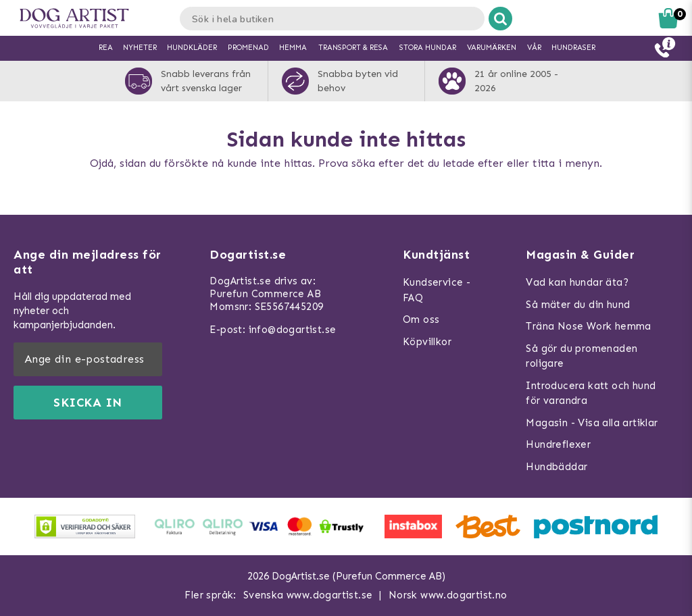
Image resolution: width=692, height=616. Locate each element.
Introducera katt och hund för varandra (591, 393)
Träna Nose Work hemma (588, 326)
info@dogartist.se (293, 330)
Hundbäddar (557, 467)
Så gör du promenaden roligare (582, 356)
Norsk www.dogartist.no (448, 595)
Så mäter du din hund (578, 305)
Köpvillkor (427, 342)
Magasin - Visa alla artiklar (592, 423)
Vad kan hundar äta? (577, 282)
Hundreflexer (558, 444)
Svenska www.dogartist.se (308, 595)
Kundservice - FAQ (437, 290)
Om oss (421, 319)
